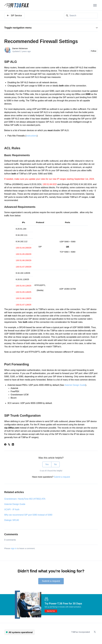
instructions (32, 136)
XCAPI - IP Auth (12, 509)
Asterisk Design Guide (75, 385)
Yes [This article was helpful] (47, 464)
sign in (14, 548)
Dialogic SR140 (12, 520)
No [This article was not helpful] (55, 464)
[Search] (81, 16)
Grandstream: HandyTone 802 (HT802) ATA (25, 499)
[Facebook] (5, 445)
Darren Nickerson (20, 48)
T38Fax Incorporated (81, 632)
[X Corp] (9, 445)
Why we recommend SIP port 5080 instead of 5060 (28, 515)
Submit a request (62, 477)
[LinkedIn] (13, 445)
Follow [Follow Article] (93, 51)
